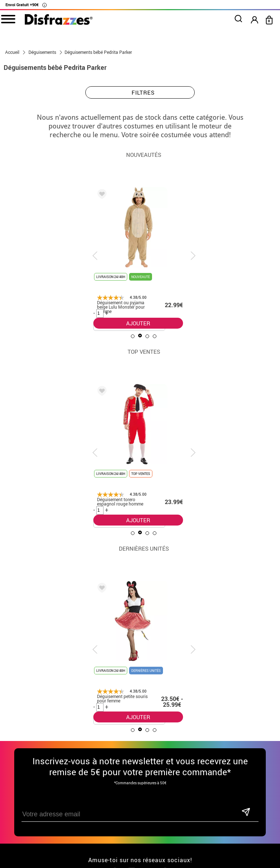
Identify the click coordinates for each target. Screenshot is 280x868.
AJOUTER (138, 323)
